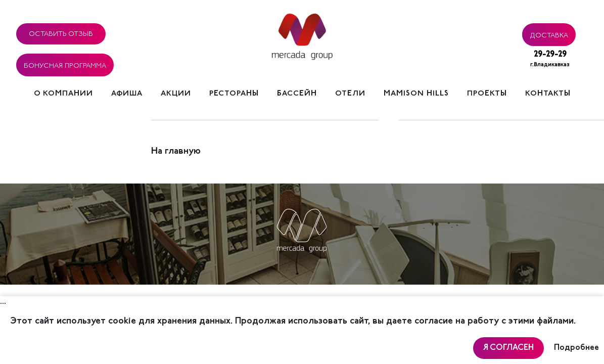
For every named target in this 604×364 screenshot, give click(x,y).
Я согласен (508, 348)
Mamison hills (416, 94)
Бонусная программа (65, 64)
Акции (176, 94)
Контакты (548, 94)
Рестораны (234, 94)
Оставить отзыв (61, 32)
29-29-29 (550, 60)
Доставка (549, 34)
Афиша (127, 94)
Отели (350, 94)
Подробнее (576, 348)
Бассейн (297, 94)
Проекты (487, 94)
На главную (176, 152)
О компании (63, 94)
